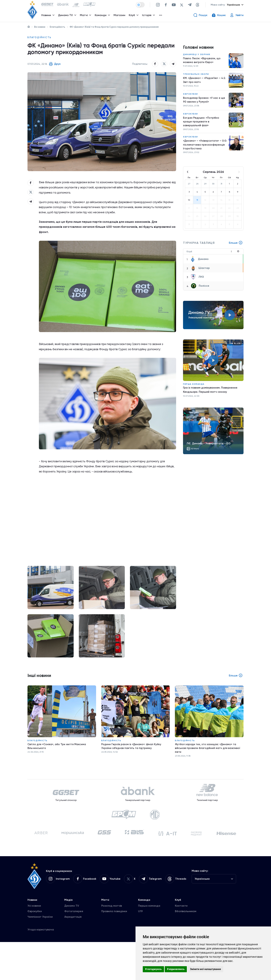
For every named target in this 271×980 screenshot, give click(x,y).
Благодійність (57, 27)
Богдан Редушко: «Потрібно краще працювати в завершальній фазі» (202, 125)
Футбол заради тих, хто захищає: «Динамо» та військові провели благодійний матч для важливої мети (208, 776)
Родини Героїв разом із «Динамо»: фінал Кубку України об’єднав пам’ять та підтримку (132, 774)
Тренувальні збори (196, 76)
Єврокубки (190, 96)
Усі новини (34, 944)
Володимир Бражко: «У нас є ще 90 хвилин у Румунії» (205, 102)
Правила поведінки (114, 949)
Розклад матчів (112, 944)
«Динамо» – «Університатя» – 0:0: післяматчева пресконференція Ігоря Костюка (205, 149)
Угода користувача (41, 967)
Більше (236, 248)
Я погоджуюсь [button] (153, 969)
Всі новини (40, 27)
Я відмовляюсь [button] (176, 969)
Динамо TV (72, 944)
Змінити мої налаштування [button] (205, 969)
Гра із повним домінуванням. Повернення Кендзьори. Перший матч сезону (210, 395)
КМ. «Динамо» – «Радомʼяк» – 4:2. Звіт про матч (202, 82)
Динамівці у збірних (197, 56)
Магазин (120, 16)
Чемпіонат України (40, 955)
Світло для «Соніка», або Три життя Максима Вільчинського (58, 774)
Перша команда (194, 389)
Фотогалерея (74, 949)
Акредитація (73, 955)
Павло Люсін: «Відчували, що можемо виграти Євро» (202, 62)
